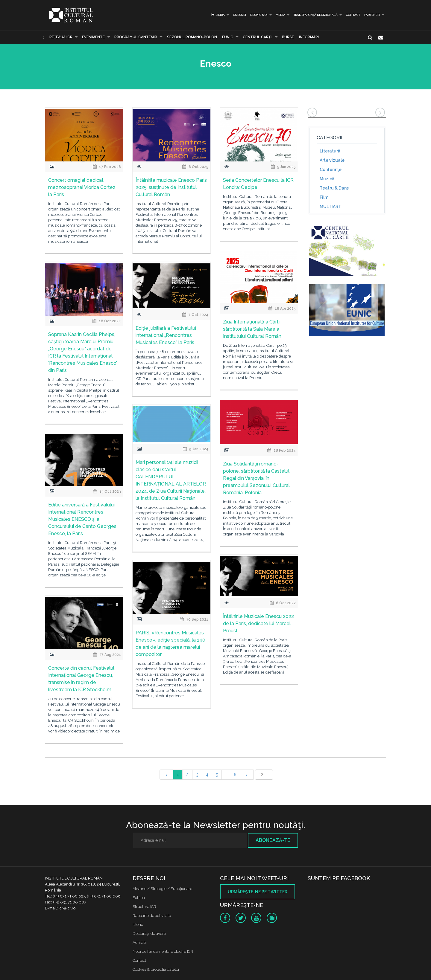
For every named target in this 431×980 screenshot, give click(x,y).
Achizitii (140, 942)
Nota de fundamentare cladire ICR (163, 951)
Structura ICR (144, 907)
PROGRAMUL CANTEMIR (136, 37)
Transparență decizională (315, 15)
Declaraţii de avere (149, 934)
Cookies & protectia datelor (156, 969)
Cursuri (239, 15)
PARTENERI (372, 15)
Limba (218, 15)
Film (324, 197)
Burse (288, 37)
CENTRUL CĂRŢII (258, 37)
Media (280, 15)
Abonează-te (273, 840)
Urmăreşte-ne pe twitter (258, 892)
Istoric (138, 925)
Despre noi (259, 15)
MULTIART (330, 207)
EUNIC (228, 37)
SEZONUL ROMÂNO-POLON (192, 37)
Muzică (327, 179)
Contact (353, 15)
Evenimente (93, 37)
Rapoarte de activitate (152, 916)
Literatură (330, 151)
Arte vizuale (332, 160)
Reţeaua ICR (61, 37)
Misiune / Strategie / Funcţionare (162, 889)
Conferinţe (331, 170)
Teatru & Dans (334, 188)
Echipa (139, 898)
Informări (309, 37)
